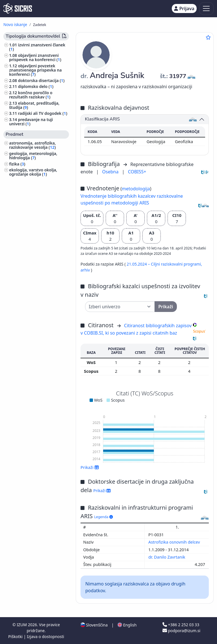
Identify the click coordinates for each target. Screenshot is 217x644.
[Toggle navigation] (206, 9)
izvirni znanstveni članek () (37, 47)
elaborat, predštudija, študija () (34, 105)
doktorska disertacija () (41, 80)
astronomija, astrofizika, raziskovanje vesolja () (32, 145)
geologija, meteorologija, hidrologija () (33, 156)
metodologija (136, 189)
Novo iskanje (15, 24)
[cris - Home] (18, 8)
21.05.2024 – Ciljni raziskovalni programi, (164, 264)
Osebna (111, 172)
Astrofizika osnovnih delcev (175, 542)
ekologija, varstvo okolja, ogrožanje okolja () (33, 172)
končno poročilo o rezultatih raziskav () (31, 95)
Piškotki (16, 637)
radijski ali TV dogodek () (43, 113)
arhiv (86, 270)
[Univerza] (120, 307)
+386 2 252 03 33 (181, 625)
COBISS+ (137, 172)
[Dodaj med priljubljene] (208, 37)
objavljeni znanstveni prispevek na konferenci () (35, 57)
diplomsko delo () (36, 86)
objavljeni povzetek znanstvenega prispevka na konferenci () (35, 70)
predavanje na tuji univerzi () (31, 122)
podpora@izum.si (181, 631)
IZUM (22, 625)
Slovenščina (94, 625)
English (127, 625)
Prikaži (90, 467)
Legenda (103, 517)
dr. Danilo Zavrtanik (167, 557)
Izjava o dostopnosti (45, 637)
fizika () (17, 164)
